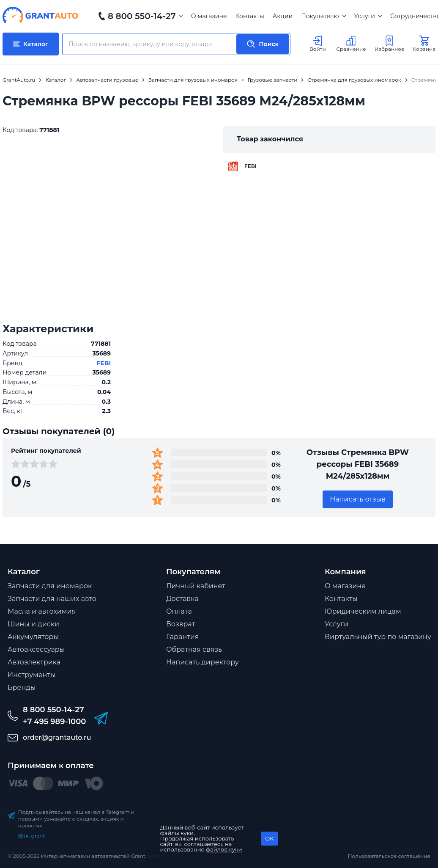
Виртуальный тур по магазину (378, 637)
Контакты (250, 16)
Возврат (181, 624)
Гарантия (182, 637)
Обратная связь (194, 649)
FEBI (104, 363)
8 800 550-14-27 (142, 16)
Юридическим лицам (363, 611)
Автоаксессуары (36, 649)
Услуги (368, 16)
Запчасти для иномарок (50, 586)
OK (269, 838)
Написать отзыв (358, 499)
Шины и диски (33, 624)
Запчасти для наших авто (52, 599)
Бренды (22, 688)
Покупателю (323, 16)
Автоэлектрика (34, 662)
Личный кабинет (196, 586)
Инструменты (32, 675)
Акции (283, 16)
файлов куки (224, 849)
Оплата (179, 611)
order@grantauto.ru (57, 737)
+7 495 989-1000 (54, 722)
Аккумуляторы (33, 637)
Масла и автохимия (42, 611)
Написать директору (203, 662)
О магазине (209, 16)
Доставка (182, 599)
